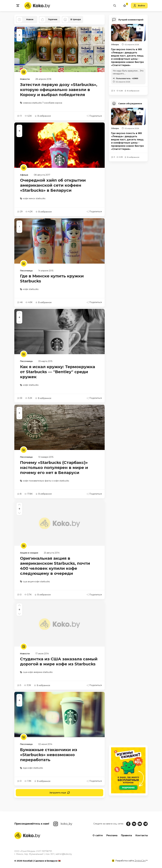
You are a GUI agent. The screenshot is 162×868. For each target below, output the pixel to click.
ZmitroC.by (140, 861)
